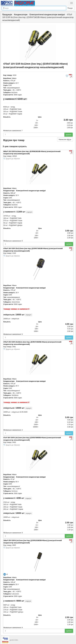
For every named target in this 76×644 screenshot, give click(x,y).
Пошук (70, 8)
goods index (14, 640)
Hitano (14, 78)
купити (69, 135)
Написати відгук (65, 139)
